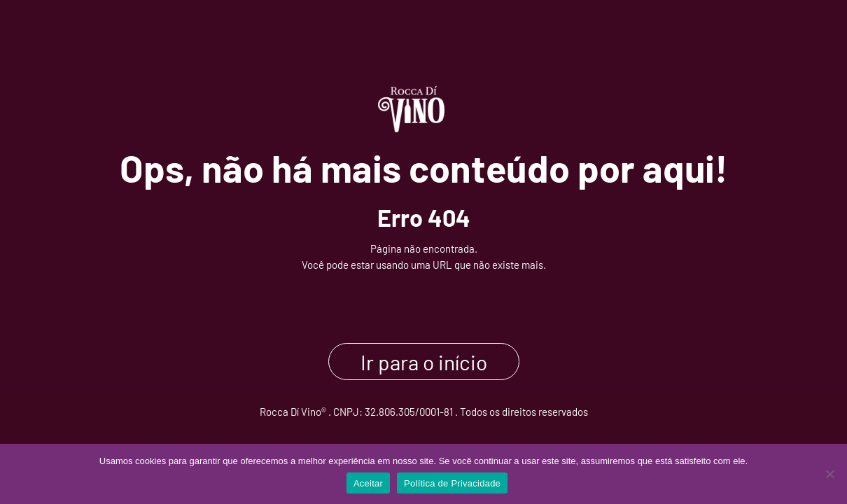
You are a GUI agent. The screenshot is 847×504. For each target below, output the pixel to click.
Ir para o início (424, 361)
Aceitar (368, 483)
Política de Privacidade (452, 483)
